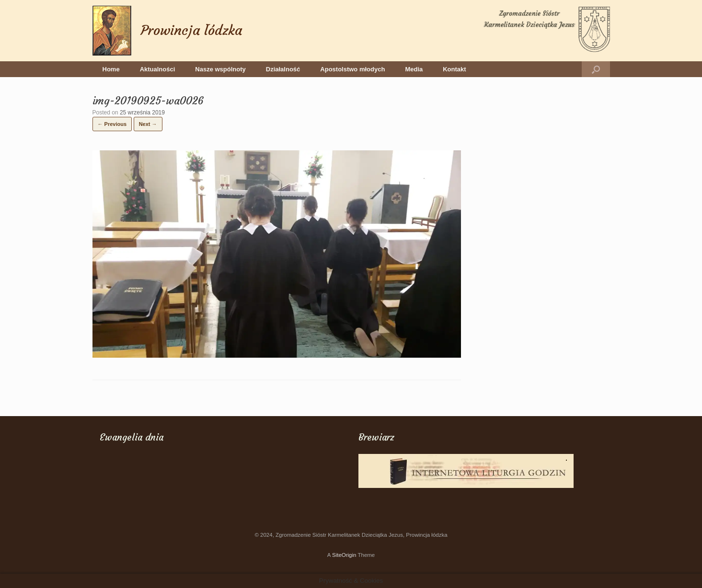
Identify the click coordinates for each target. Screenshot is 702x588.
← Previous (112, 124)
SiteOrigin (344, 555)
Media (414, 69)
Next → (148, 124)
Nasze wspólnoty (220, 69)
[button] (596, 69)
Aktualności (158, 69)
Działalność (283, 69)
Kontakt (454, 69)
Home (111, 69)
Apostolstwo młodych (352, 69)
